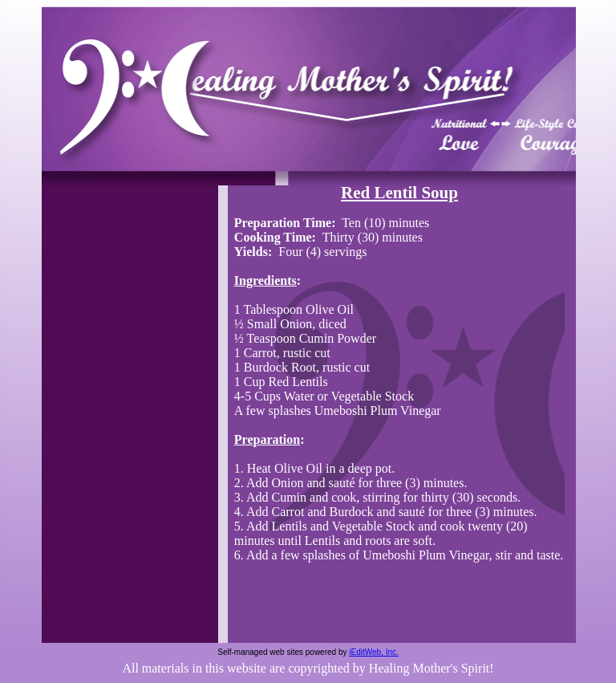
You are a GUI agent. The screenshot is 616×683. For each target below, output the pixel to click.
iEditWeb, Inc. (374, 652)
